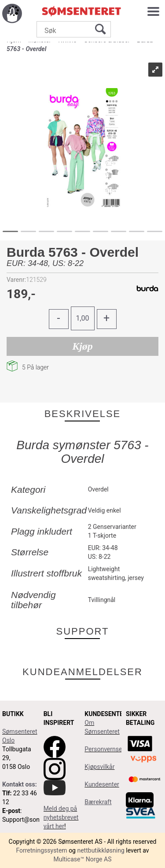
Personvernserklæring (114, 749)
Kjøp (82, 346)
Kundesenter (102, 784)
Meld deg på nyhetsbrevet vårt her (61, 817)
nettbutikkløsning (101, 850)
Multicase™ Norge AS (83, 859)
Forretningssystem (41, 850)
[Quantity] (83, 318)
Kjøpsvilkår (99, 767)
